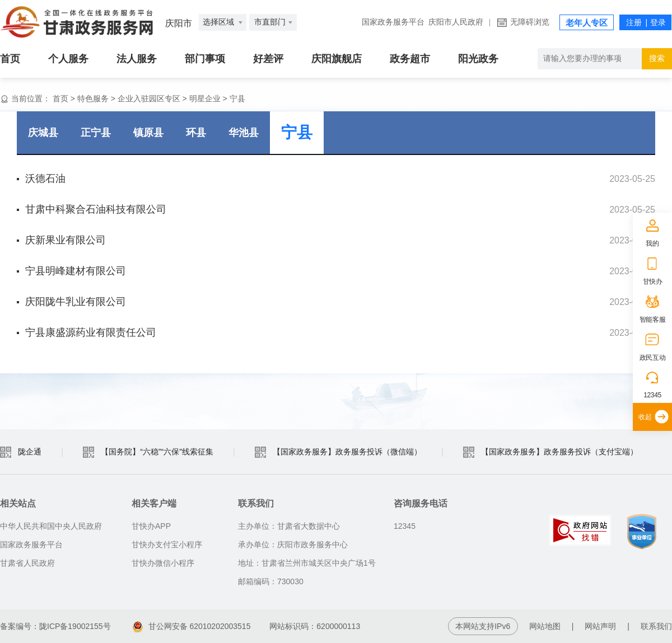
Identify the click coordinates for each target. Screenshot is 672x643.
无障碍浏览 (530, 22)
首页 (10, 59)
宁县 (237, 98)
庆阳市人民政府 (456, 22)
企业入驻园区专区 (149, 98)
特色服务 (93, 98)
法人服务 (137, 59)
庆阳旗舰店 (337, 59)
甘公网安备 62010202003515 (192, 626)
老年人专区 (587, 23)
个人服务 (68, 59)
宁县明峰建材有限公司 (76, 271)
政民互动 (653, 358)
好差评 (268, 59)
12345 (652, 395)
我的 (652, 243)
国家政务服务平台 (393, 22)
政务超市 (410, 59)
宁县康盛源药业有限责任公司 (91, 332)
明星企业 (205, 98)
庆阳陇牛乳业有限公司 (76, 302)
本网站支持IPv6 (483, 626)
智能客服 (653, 320)
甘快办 (653, 281)
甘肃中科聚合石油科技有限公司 (96, 209)
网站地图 (545, 626)
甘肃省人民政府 (27, 563)
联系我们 (656, 626)
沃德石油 (45, 179)
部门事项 (205, 59)
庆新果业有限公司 (66, 240)
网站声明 (600, 626)
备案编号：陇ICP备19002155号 (55, 626)
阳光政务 (478, 59)
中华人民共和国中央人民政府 (51, 526)
